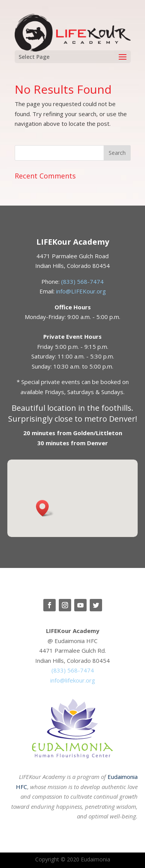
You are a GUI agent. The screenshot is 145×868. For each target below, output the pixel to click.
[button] (45, 508)
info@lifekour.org (73, 680)
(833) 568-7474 (82, 281)
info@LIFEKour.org (81, 291)
